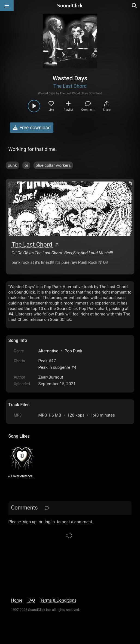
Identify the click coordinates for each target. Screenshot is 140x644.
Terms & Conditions (58, 600)
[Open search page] (135, 5)
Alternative (48, 351)
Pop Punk (73, 351)
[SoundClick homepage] (70, 5)
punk (12, 165)
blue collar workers (53, 165)
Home (17, 600)
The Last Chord (70, 86)
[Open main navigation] (7, 5)
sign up (30, 522)
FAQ (31, 600)
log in (50, 522)
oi (26, 165)
